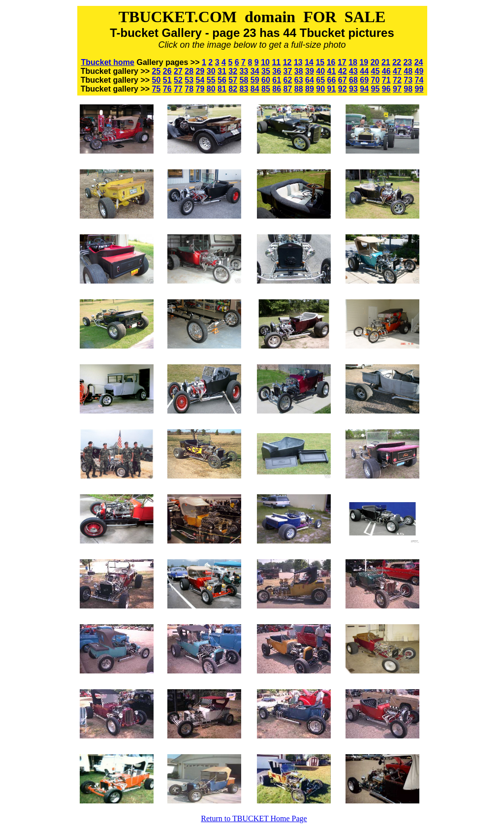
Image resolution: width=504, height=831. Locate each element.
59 (255, 80)
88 (299, 89)
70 (376, 80)
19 (364, 62)
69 (364, 80)
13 (298, 62)
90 (320, 89)
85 (266, 89)
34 (255, 71)
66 (332, 80)
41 (332, 71)
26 (167, 71)
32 (233, 71)
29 (200, 71)
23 (408, 62)
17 (342, 62)
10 (265, 62)
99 (419, 89)
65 (320, 80)
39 (310, 71)
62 (288, 80)
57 (233, 80)
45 (376, 71)
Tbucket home (108, 62)
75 (157, 89)
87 (288, 89)
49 (419, 71)
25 (157, 71)
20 (375, 62)
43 (353, 71)
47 (397, 71)
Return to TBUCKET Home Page (254, 818)
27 (178, 71)
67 (343, 80)
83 (244, 89)
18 (353, 62)
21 (386, 62)
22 (397, 62)
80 (211, 89)
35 (266, 71)
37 (288, 71)
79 (200, 89)
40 (320, 71)
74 (419, 80)
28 (189, 71)
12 (287, 62)
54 (200, 80)
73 (408, 80)
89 (310, 89)
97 (397, 89)
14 (309, 62)
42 (343, 71)
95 (376, 89)
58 (244, 80)
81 (222, 89)
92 (343, 89)
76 (167, 89)
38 (299, 71)
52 (178, 80)
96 (386, 89)
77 (178, 89)
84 (255, 89)
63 (299, 80)
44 (364, 71)
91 (332, 89)
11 (276, 62)
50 (157, 80)
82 (233, 89)
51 (167, 80)
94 (364, 89)
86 (277, 89)
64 (310, 80)
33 (244, 71)
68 (353, 80)
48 (408, 71)
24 (419, 62)
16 (331, 62)
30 (211, 71)
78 (189, 89)
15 (320, 62)
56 (222, 80)
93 (353, 89)
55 (211, 80)
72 (397, 80)
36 (277, 71)
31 (222, 71)
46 (386, 71)
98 (408, 89)
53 (189, 80)
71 (386, 80)
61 (277, 80)
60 (266, 80)
